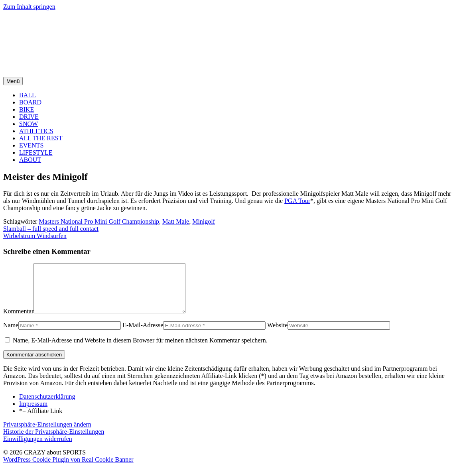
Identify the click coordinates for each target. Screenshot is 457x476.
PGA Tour (297, 201)
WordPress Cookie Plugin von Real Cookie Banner (68, 469)
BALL (28, 95)
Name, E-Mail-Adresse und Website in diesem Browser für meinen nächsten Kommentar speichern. (140, 350)
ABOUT (30, 160)
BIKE (27, 109)
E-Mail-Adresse (143, 335)
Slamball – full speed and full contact (51, 229)
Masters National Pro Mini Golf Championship (99, 221)
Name (11, 335)
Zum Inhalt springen (29, 7)
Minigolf (204, 221)
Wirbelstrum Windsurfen (35, 236)
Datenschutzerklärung (47, 406)
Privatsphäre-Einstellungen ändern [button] (47, 434)
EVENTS (31, 145)
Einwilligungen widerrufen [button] (38, 448)
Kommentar (18, 321)
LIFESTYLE (36, 152)
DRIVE (29, 117)
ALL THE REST (41, 138)
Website (277, 335)
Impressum (33, 413)
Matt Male (176, 221)
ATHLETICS (36, 131)
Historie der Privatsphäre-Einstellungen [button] (54, 441)
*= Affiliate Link (41, 420)
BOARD (30, 102)
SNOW (29, 124)
